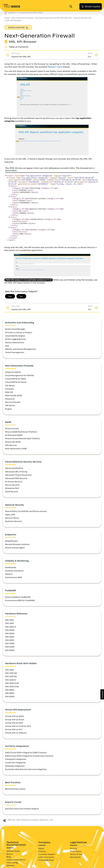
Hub (7, 346)
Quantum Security (14, 521)
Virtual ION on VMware (16, 733)
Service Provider (13, 402)
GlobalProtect (11, 541)
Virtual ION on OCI (14, 729)
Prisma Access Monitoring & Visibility (22, 438)
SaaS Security (12, 491)
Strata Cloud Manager (15, 329)
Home (7, 18)
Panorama (10, 399)
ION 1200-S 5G (12, 686)
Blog (9, 857)
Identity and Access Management (20, 349)
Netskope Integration (15, 766)
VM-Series (10, 405)
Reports (9, 574)
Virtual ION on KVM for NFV (18, 726)
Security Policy (12, 518)
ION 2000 (10, 630)
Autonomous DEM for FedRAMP (20, 600)
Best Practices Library (15, 789)
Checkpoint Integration (16, 759)
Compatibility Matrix (16, 860)
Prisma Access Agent (15, 548)
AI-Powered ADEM (14, 435)
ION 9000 (10, 647)
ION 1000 (9, 620)
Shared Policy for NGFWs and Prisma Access (26, 511)
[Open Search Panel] (72, 6)
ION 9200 (10, 650)
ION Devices (11, 445)
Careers (42, 851)
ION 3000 (10, 633)
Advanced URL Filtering (16, 472)
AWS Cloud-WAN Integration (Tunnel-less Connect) (29, 756)
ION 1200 (9, 623)
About (41, 848)
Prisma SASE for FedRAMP (18, 597)
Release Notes (13, 851)
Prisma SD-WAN (13, 442)
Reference (44, 820)
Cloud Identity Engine (15, 336)
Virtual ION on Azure (15, 719)
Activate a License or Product (19, 332)
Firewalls (9, 389)
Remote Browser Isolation (17, 544)
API (51, 820)
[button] (102, 694)
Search (10, 854)
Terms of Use (76, 854)
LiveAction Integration (15, 762)
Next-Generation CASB (16, 448)
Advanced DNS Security (16, 478)
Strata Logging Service (15, 339)
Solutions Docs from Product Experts (22, 809)
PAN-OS (9, 392)
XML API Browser (14, 20)
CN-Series (10, 385)
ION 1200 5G (11, 676)
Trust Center (76, 851)
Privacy (74, 848)
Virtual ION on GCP (14, 723)
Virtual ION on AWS (14, 716)
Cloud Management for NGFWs (20, 375)
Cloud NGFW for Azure (16, 382)
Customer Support (47, 854)
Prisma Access (12, 428)
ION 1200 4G (11, 673)
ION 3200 (10, 637)
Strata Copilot (91, 6)
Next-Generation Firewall (22, 18)
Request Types (55, 67)
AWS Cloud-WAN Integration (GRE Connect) (26, 752)
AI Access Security (14, 482)
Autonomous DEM (13, 577)
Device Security (12, 485)
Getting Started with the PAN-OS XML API (53, 18)
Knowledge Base (46, 860)
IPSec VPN (10, 515)
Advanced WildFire (14, 468)
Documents (75, 857)
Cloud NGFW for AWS (15, 379)
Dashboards (11, 567)
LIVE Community (46, 857)
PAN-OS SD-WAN (14, 395)
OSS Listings (12, 863)
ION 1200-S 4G (12, 683)
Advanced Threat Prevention (18, 475)
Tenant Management (15, 352)
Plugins (8, 409)
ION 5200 (10, 640)
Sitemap (10, 865)
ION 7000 (10, 643)
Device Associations (14, 342)
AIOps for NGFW (13, 372)
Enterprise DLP (12, 488)
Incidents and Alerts (14, 571)
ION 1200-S (10, 627)
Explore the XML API (83, 18)
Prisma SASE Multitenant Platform (21, 432)
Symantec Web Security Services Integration (26, 769)
